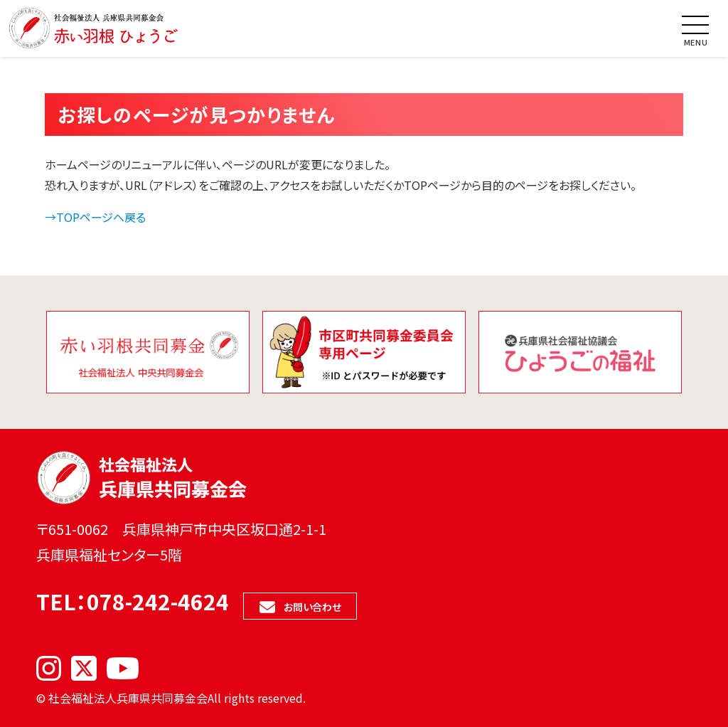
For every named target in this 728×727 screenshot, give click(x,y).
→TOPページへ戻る (95, 217)
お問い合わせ (312, 607)
